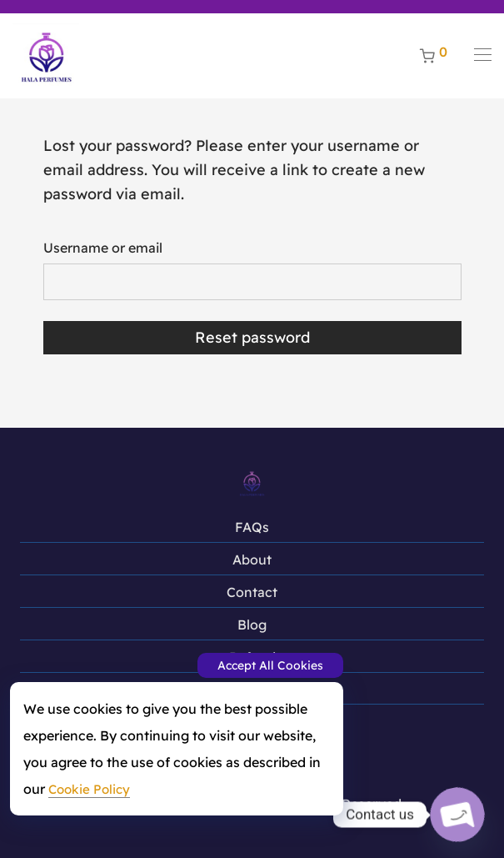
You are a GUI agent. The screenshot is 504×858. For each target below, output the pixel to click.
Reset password (252, 337)
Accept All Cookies (270, 665)
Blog (252, 625)
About (252, 559)
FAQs (252, 527)
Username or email (103, 248)
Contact (252, 592)
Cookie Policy (89, 789)
